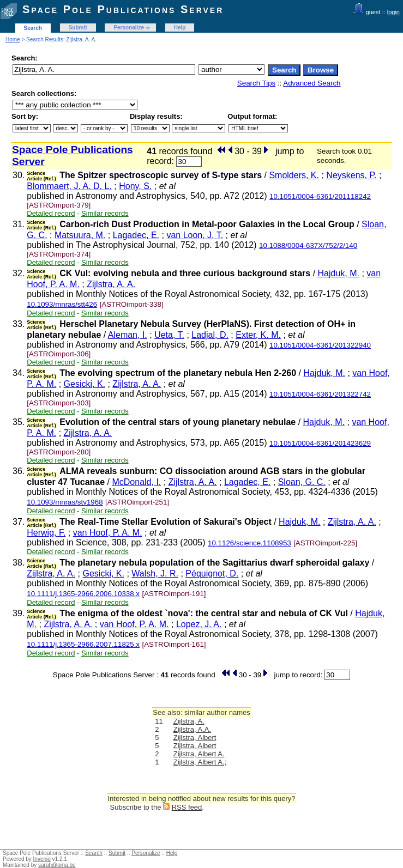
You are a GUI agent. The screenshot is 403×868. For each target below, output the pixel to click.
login (393, 12)
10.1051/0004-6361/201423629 (320, 443)
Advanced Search (312, 83)
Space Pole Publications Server (123, 9)
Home (13, 40)
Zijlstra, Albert (195, 738)
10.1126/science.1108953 (249, 543)
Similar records (105, 213)
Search (33, 28)
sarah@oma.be (57, 865)
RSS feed (187, 807)
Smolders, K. (294, 175)
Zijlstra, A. (189, 721)
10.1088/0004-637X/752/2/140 (308, 245)
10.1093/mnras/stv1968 (65, 502)
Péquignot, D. (212, 573)
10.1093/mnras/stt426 (62, 304)
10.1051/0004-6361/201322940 (320, 345)
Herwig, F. (46, 533)
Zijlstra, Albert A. (199, 754)
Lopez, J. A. (199, 624)
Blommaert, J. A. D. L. (69, 186)
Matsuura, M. (80, 235)
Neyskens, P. (351, 175)
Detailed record (51, 213)
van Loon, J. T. (195, 235)
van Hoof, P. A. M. (108, 533)
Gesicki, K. (85, 384)
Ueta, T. (169, 335)
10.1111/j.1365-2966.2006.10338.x (83, 594)
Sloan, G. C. (302, 482)
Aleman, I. (128, 335)
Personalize (129, 28)
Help (180, 28)
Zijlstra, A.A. (192, 729)
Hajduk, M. (339, 273)
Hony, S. (135, 186)
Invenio (42, 859)
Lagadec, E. (136, 235)
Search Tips (256, 83)
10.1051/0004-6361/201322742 (320, 394)
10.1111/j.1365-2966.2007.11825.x (83, 644)
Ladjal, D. (210, 335)
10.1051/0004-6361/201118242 (320, 196)
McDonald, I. (136, 482)
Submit (78, 28)
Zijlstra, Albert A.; (200, 762)
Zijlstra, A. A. (111, 284)
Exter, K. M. (258, 335)
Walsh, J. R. (155, 573)
